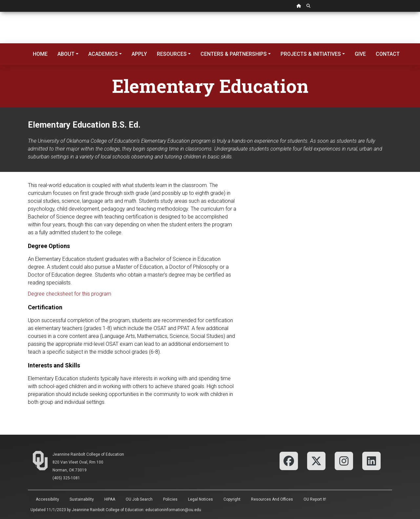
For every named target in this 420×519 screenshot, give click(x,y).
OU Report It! (315, 499)
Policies (170, 499)
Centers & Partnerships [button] (234, 54)
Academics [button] (103, 54)
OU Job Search (139, 499)
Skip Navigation (0, 12)
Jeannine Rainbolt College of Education (88, 454)
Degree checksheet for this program (70, 294)
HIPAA (110, 499)
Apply (139, 54)
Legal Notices (200, 499)
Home (40, 54)
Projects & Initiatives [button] (311, 54)
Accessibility (47, 499)
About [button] (66, 54)
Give (360, 54)
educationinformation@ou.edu (173, 510)
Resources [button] (172, 54)
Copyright (232, 499)
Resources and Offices (272, 499)
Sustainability (82, 499)
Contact (388, 54)
